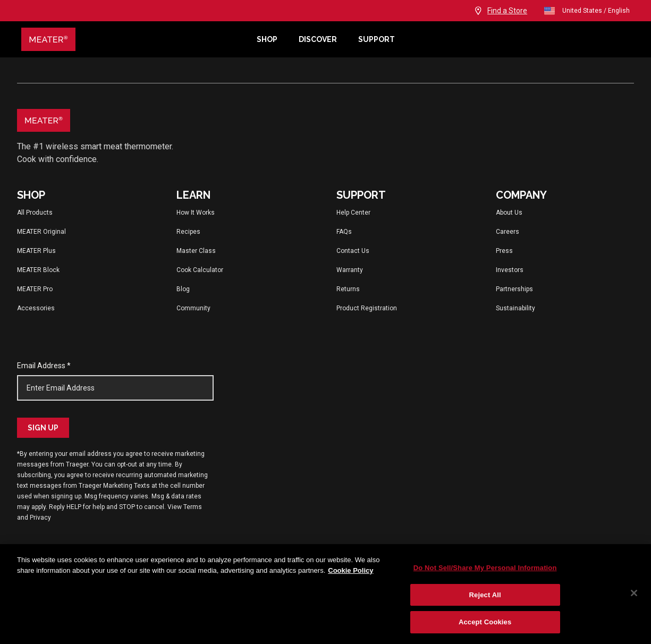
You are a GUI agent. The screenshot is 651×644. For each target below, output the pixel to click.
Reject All (485, 595)
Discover (318, 39)
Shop (267, 39)
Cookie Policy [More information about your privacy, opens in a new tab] (350, 570)
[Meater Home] (134, 39)
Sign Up (43, 428)
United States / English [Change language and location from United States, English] (586, 11)
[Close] (634, 593)
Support (377, 39)
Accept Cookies (485, 622)
